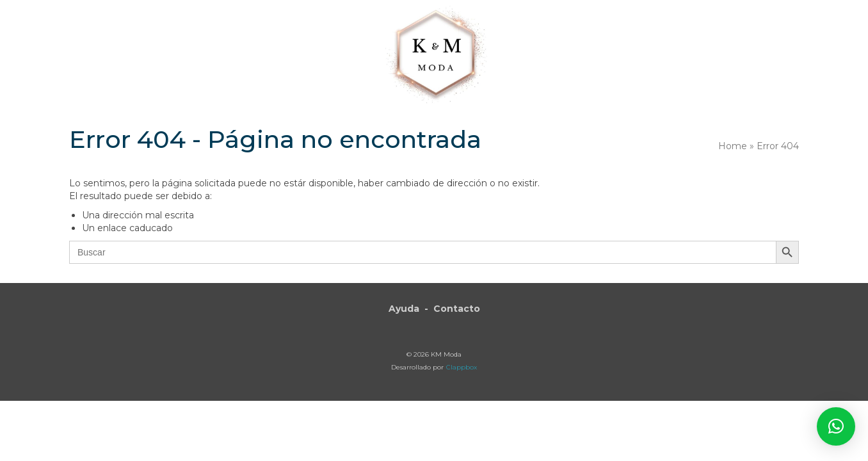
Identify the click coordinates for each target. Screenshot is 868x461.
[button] (726, 40)
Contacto (457, 309)
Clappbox (462, 367)
